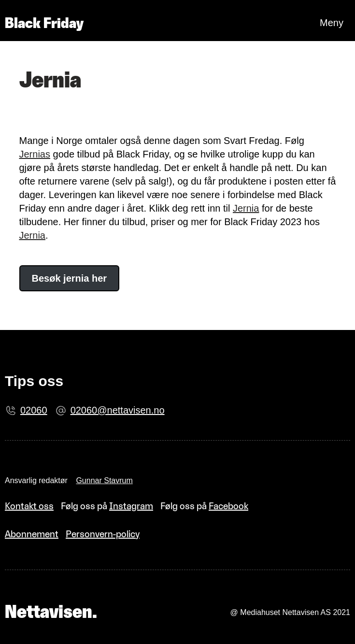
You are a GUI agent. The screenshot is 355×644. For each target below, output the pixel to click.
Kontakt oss (29, 506)
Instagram (131, 506)
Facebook (228, 506)
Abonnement (32, 534)
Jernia (246, 208)
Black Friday (44, 23)
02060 (34, 410)
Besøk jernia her (70, 278)
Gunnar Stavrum (104, 480)
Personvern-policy (103, 534)
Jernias (35, 154)
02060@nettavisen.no (118, 410)
